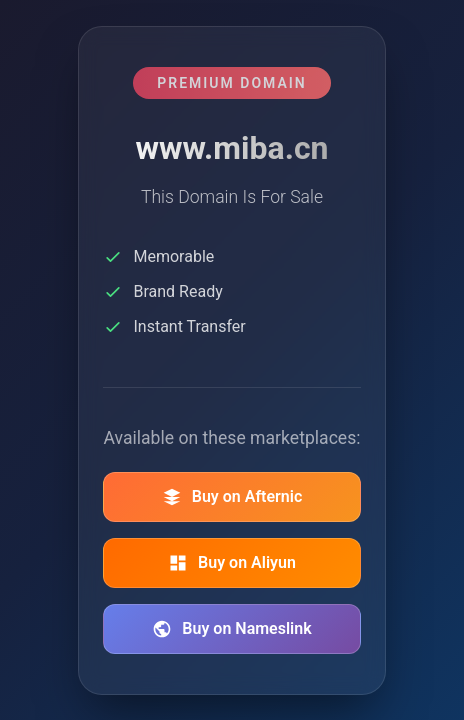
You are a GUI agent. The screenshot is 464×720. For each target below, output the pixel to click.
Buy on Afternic (232, 497)
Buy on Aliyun (232, 563)
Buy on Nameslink (231, 629)
